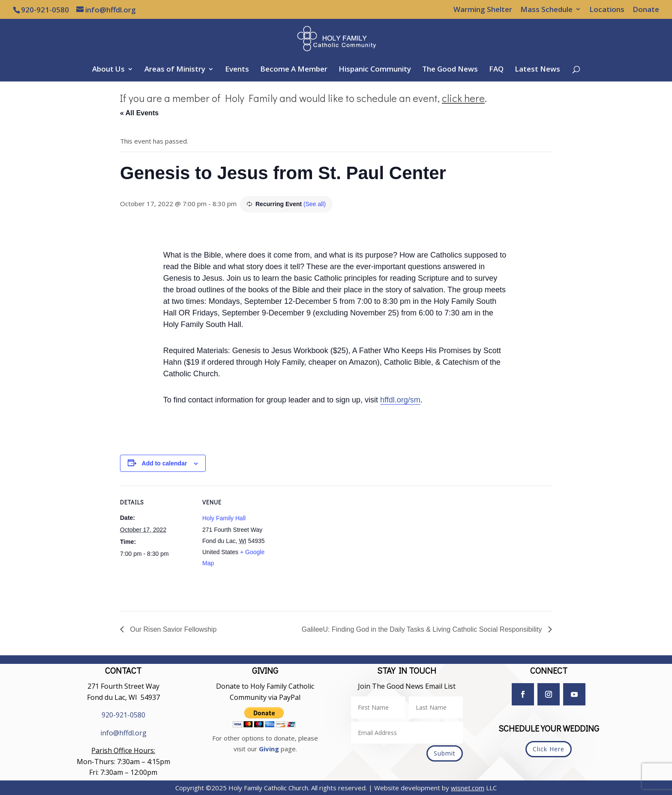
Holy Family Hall (224, 518)
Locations (607, 10)
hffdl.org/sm (400, 400)
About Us (108, 70)
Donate (646, 10)
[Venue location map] (330, 545)
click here (463, 98)
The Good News (450, 70)
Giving (269, 749)
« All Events (139, 113)
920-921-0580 (123, 715)
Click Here (549, 749)
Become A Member (294, 70)
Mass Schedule (546, 10)
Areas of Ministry (175, 70)
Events (237, 70)
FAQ (496, 70)
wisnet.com (468, 788)
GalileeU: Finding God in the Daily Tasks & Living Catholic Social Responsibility (423, 629)
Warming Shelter (483, 10)
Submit (445, 753)
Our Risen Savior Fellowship (172, 629)
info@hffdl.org (123, 733)
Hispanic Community (375, 70)
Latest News (537, 70)
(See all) (315, 204)
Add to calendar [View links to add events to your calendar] (165, 463)
